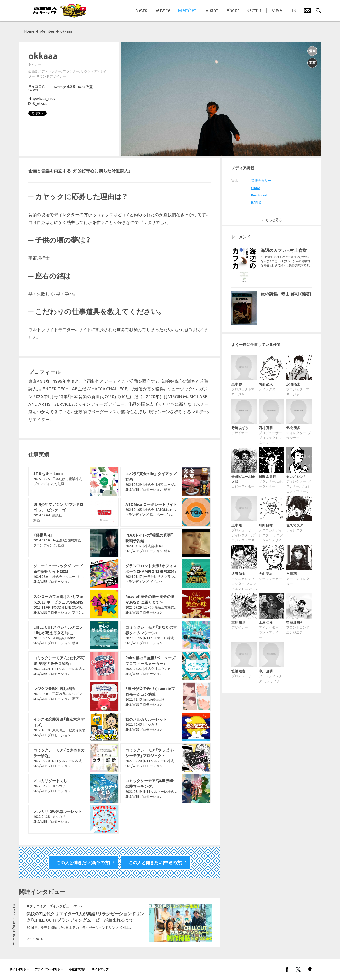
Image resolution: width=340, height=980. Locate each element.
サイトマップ (100, 969)
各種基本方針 (77, 969)
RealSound (259, 195)
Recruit (254, 11)
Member (47, 31)
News (141, 11)
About (233, 11)
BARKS (256, 203)
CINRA (256, 188)
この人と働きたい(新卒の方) (83, 862)
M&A (277, 11)
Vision (212, 11)
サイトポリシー (19, 969)
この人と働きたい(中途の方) (156, 862)
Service (162, 11)
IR (294, 11)
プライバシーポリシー (49, 969)
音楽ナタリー (261, 181)
